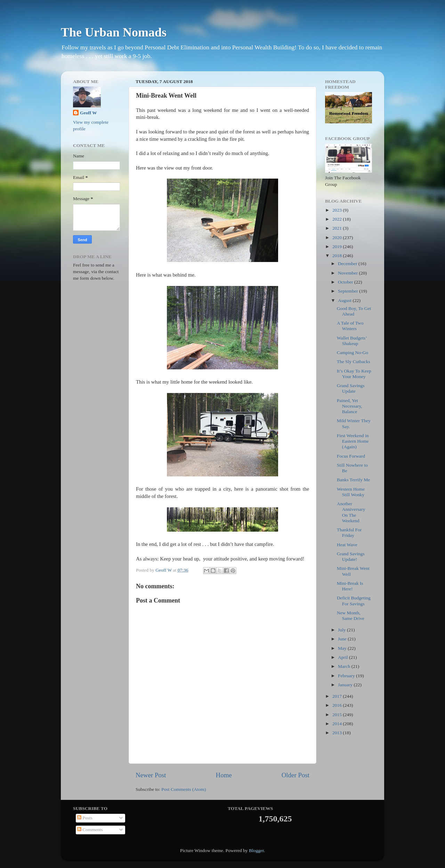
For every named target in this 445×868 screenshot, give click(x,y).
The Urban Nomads (114, 32)
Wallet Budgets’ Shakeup (352, 341)
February (347, 676)
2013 (338, 733)
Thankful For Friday (349, 533)
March (345, 666)
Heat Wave (347, 545)
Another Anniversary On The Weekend (351, 512)
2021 (338, 228)
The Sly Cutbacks (354, 362)
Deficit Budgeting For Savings (354, 601)
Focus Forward (351, 456)
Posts (85, 818)
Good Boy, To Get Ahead (354, 311)
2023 (338, 210)
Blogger (256, 850)
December (348, 264)
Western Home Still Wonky (351, 492)
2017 (338, 696)
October (346, 282)
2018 (338, 256)
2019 (338, 247)
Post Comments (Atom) (184, 789)
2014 (338, 724)
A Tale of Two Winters (350, 326)
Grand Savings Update (351, 388)
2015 (338, 715)
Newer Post (151, 775)
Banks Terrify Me (354, 480)
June (343, 639)
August (345, 300)
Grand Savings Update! (351, 556)
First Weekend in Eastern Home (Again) (353, 441)
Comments (90, 830)
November (348, 273)
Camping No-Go (353, 353)
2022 (338, 219)
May (343, 648)
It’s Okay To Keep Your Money (354, 374)
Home (224, 775)
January (346, 685)
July (342, 630)
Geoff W (88, 113)
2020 (338, 238)
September (349, 291)
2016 (338, 705)
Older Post (296, 775)
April (343, 657)
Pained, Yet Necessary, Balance (350, 406)
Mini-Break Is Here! (350, 586)
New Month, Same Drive (351, 616)
